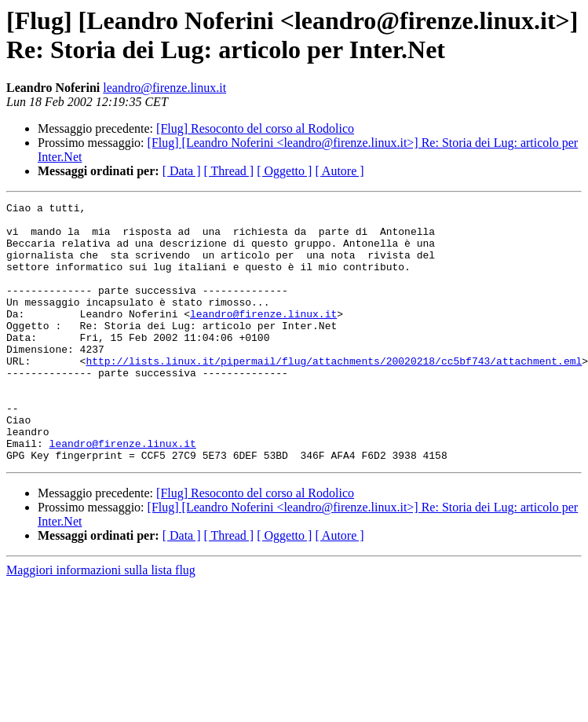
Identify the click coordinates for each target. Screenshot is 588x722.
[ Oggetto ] (284, 171)
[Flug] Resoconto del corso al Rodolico (255, 128)
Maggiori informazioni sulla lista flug (101, 622)
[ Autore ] (339, 171)
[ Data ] (182, 171)
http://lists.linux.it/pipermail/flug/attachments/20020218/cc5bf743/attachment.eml (334, 394)
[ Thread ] (229, 171)
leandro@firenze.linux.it (164, 88)
